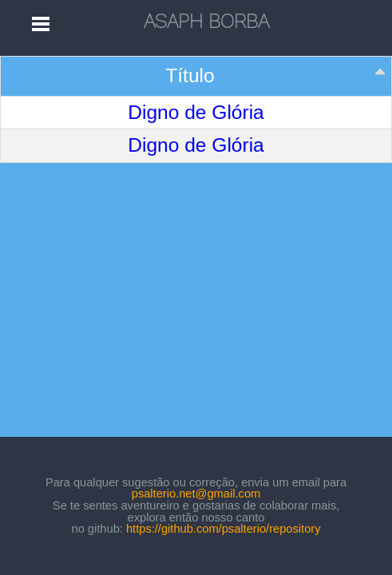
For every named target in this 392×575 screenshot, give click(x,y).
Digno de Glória (196, 113)
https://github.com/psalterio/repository (224, 529)
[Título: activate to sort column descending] (196, 77)
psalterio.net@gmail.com (196, 494)
